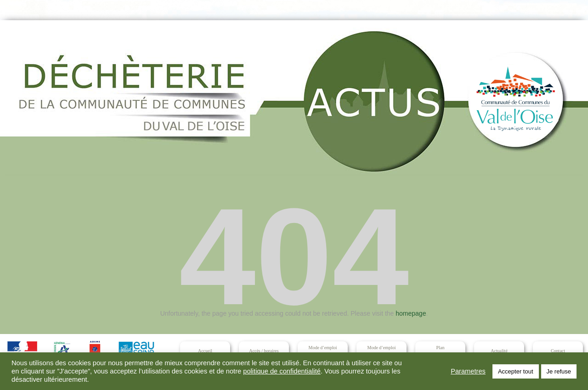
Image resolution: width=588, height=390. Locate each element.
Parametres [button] (468, 371)
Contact (558, 351)
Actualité (499, 351)
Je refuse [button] (559, 371)
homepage (411, 313)
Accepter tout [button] (516, 371)
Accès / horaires (264, 351)
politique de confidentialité (282, 371)
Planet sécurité (440, 351)
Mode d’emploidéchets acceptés (322, 351)
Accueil (205, 351)
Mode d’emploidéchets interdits (382, 351)
